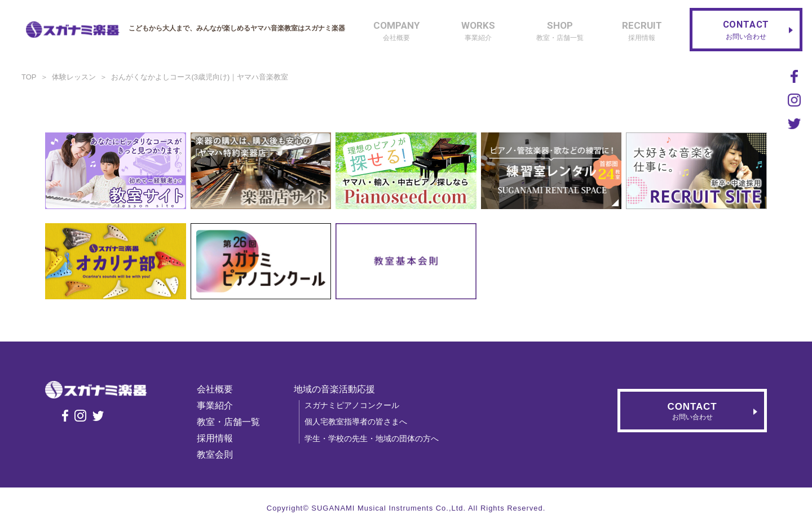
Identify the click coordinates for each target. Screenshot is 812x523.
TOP (29, 77)
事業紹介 (218, 405)
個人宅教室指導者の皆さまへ (359, 422)
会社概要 (218, 389)
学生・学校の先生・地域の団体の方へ (375, 438)
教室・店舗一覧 (232, 422)
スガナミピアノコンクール (355, 405)
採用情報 (218, 438)
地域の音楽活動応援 (338, 389)
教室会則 (218, 455)
